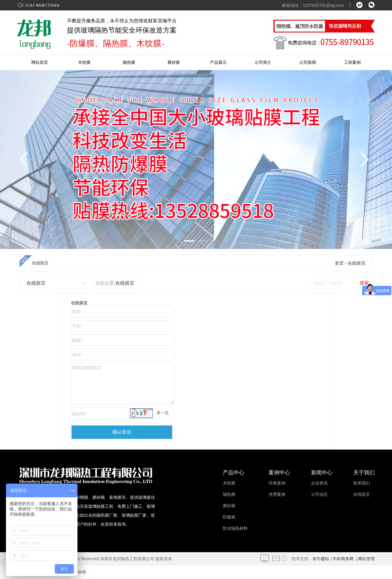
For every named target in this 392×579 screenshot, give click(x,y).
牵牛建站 (321, 559)
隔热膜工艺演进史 (48, 5)
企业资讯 (319, 483)
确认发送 (122, 432)
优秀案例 (277, 494)
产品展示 (218, 62)
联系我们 (362, 483)
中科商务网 (343, 559)
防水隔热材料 (235, 528)
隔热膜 (129, 62)
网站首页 (40, 62)
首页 (339, 263)
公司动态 (319, 494)
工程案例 (352, 62)
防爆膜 (229, 517)
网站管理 (366, 559)
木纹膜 (84, 62)
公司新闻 (308, 62)
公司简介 (263, 62)
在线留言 (40, 263)
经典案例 (277, 483)
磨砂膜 (174, 62)
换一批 (163, 413)
